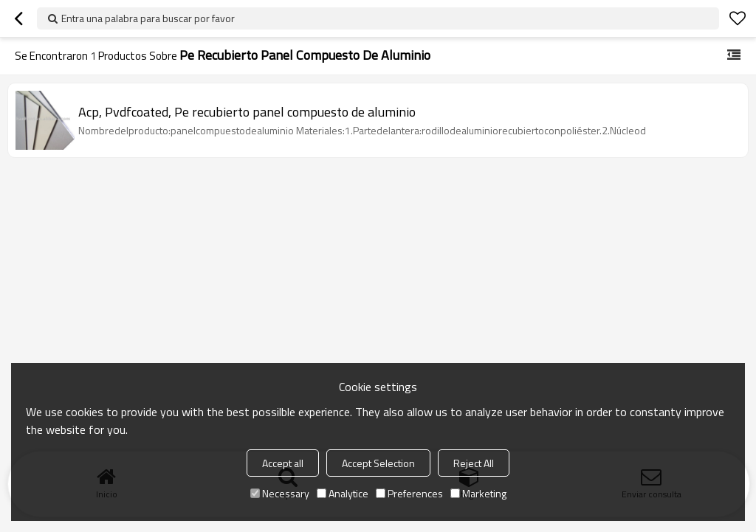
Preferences (409, 493)
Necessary (280, 493)
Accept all (283, 463)
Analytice (343, 493)
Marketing (478, 493)
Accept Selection (378, 463)
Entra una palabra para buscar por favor (148, 18)
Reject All (474, 463)
